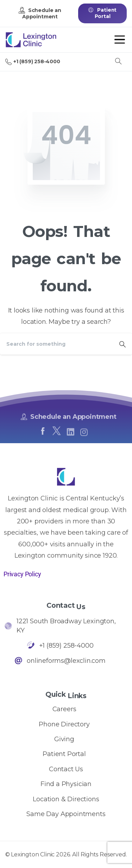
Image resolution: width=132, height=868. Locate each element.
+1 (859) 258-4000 (33, 62)
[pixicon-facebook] (43, 434)
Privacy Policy (22, 574)
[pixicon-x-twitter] (56, 437)
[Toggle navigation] (120, 40)
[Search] (56, 344)
